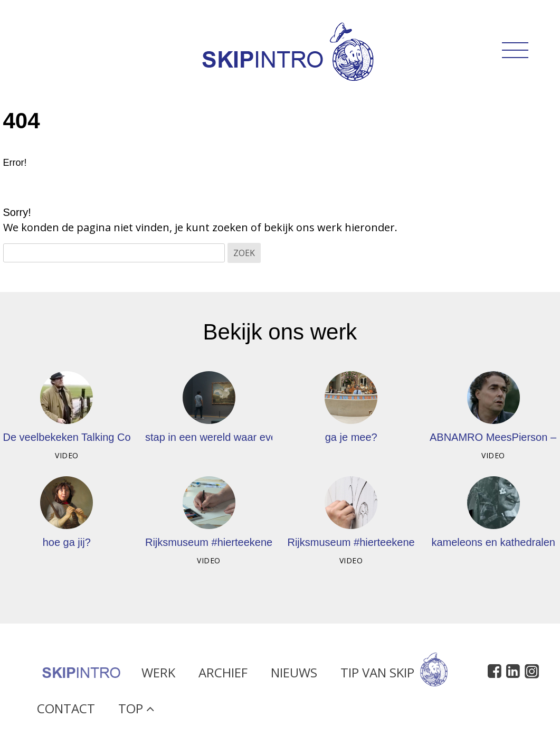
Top (136, 711)
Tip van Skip (394, 676)
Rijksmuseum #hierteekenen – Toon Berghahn (395, 542)
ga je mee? (351, 437)
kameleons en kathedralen (493, 542)
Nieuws (294, 676)
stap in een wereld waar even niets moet (240, 437)
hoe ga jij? (67, 542)
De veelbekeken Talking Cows (73, 437)
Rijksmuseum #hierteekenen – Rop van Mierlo (253, 542)
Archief (223, 676)
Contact (66, 711)
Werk (158, 676)
